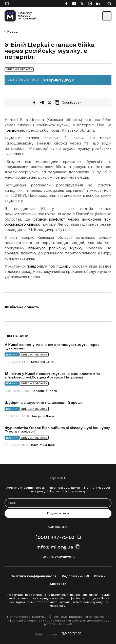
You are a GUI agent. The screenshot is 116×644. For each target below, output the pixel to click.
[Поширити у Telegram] (42, 103)
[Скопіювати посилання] (69, 103)
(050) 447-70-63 (55, 537)
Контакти (58, 584)
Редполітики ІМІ (75, 576)
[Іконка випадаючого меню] (107, 16)
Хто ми (100, 576)
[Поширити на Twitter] (49, 103)
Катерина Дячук (58, 80)
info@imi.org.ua (55, 547)
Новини (12, 355)
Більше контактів (56, 557)
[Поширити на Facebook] (34, 103)
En (7, 4)
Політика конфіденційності (34, 576)
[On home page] (15, 16)
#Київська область (22, 307)
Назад (12, 32)
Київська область (34, 355)
